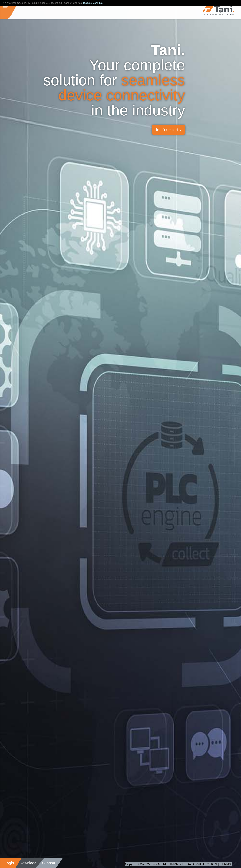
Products (169, 130)
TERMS (226, 864)
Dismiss (87, 3)
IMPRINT (177, 864)
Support (49, 863)
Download (28, 863)
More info (97, 3)
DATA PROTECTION (202, 864)
